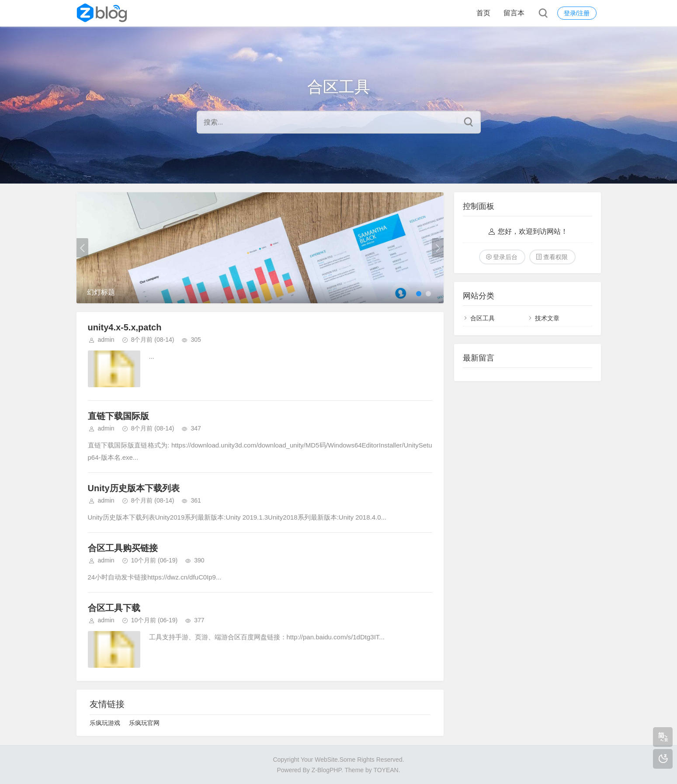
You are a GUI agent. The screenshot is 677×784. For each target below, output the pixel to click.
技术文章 (547, 318)
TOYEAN (386, 770)
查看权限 (555, 257)
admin (106, 340)
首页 (483, 13)
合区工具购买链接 (123, 548)
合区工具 (483, 318)
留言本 (514, 13)
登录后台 (505, 257)
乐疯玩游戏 (105, 723)
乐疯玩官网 (144, 723)
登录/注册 (577, 13)
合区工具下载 (114, 608)
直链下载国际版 (118, 416)
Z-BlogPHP (326, 770)
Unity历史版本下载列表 (134, 488)
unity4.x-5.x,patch (125, 327)
